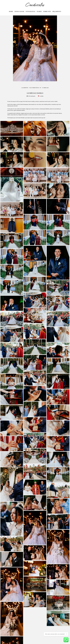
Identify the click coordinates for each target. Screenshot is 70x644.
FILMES (39, 11)
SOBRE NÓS (47, 11)
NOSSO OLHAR (19, 11)
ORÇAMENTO (57, 11)
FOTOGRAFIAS (30, 11)
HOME (11, 11)
